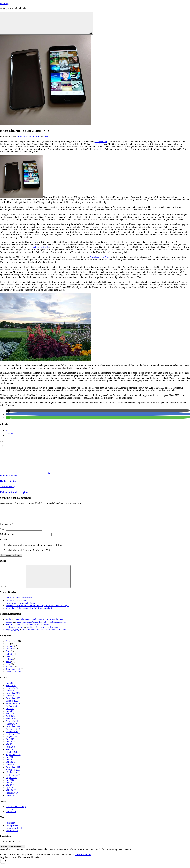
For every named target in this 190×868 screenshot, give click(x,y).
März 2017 (11, 794)
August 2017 (12, 781)
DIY (8, 647)
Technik (46, 473)
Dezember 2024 (13, 697)
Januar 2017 (11, 799)
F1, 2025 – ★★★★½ (16, 604)
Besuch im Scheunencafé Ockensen (33, 628)
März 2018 (11, 766)
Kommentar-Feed (14, 831)
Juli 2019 (10, 743)
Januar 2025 (11, 694)
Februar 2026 (12, 691)
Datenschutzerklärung (16, 810)
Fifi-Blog (4, 3)
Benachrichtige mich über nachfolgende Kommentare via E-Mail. (33, 548)
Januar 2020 (11, 727)
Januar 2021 (11, 699)
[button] (8, 411)
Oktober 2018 (12, 755)
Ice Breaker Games (14, 630)
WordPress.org (12, 834)
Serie (8, 667)
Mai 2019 (10, 748)
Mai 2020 (10, 717)
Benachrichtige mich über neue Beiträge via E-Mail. (27, 553)
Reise (8, 665)
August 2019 (12, 740)
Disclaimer (11, 812)
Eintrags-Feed (12, 829)
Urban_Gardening (14, 675)
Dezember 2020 (13, 702)
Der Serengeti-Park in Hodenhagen (42, 630)
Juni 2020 (10, 714)
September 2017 (13, 778)
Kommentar (6, 527)
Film (8, 655)
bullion (9, 625)
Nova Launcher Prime (100, 257)
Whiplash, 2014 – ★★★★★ (19, 601)
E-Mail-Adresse (7, 538)
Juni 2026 (10, 686)
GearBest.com (101, 141)
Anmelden (10, 826)
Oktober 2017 (12, 776)
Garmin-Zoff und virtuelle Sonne (21, 606)
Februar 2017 (12, 796)
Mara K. (9, 628)
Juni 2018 (10, 763)
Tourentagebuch (13, 673)
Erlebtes (9, 650)
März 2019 (11, 753)
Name (3, 532)
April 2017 (11, 791)
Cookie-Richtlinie (83, 858)
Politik (9, 662)
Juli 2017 (10, 783)
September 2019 (13, 737)
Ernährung (11, 652)
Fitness (9, 657)
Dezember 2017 (13, 771)
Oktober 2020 (12, 704)
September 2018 (13, 758)
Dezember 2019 (13, 730)
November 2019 (13, 732)
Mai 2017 (10, 789)
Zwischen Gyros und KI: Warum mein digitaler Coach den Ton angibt (37, 609)
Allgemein (11, 644)
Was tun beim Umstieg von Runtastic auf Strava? (45, 633)
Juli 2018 (10, 760)
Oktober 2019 (12, 735)
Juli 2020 (10, 712)
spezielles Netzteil (39, 247)
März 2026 (11, 689)
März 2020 (11, 722)
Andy (47, 137)
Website (4, 543)
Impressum (11, 815)
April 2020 (11, 720)
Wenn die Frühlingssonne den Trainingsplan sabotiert (30, 611)
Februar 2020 (12, 725)
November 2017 (13, 773)
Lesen (8, 660)
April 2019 (11, 750)
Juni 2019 (10, 745)
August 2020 (12, 709)
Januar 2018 (11, 768)
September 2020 (13, 707)
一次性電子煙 (13, 633)
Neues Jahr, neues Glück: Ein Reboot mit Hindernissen (39, 623)
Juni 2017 (10, 786)
